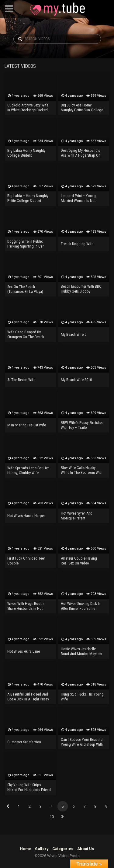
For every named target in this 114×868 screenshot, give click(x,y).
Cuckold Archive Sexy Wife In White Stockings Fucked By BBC (28, 108)
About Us (86, 849)
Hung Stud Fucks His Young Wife (82, 697)
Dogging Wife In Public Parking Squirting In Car (26, 244)
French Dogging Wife (77, 244)
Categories (63, 849)
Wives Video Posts (57, 9)
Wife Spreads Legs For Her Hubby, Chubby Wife (28, 470)
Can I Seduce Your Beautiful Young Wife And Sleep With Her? (82, 742)
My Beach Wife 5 (74, 334)
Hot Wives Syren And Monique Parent (77, 516)
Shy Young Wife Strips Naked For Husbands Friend (29, 787)
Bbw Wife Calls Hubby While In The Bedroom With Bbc (82, 470)
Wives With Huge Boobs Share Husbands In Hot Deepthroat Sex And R (26, 606)
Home (26, 849)
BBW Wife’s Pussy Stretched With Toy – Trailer (82, 425)
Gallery (42, 849)
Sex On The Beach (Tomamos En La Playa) (25, 289)
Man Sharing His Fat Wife (27, 425)
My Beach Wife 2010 (76, 380)
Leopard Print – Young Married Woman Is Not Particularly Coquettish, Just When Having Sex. (82, 199)
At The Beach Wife (21, 380)
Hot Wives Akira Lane (24, 651)
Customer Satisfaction (24, 742)
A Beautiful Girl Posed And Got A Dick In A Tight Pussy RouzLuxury (28, 697)
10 (52, 817)
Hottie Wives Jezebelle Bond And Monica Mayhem (81, 651)
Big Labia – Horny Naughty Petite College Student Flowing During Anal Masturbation (28, 199)
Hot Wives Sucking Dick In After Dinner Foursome (81, 606)
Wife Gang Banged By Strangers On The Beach (26, 334)
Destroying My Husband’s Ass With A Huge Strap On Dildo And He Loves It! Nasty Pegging (83, 153)
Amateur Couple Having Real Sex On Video (79, 561)
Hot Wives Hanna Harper (26, 516)
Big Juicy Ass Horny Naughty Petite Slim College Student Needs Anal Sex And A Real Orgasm (82, 108)
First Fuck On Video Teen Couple (26, 561)
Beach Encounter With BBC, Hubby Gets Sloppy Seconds (82, 289)
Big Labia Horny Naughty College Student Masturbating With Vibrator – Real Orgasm (28, 153)
